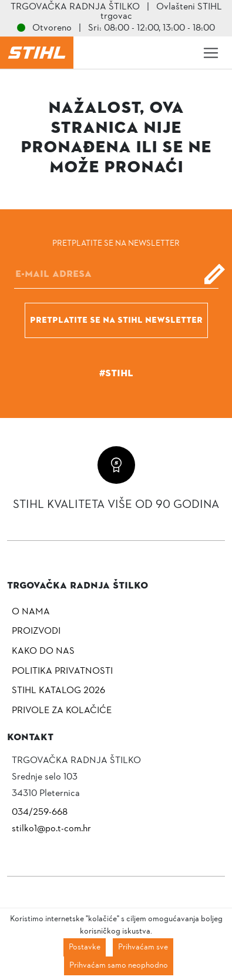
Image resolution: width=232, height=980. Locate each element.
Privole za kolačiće (62, 711)
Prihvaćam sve (143, 947)
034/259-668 (40, 812)
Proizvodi (36, 631)
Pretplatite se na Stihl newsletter (116, 320)
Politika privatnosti (62, 671)
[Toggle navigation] (211, 53)
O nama (31, 612)
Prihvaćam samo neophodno (119, 966)
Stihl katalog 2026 (58, 691)
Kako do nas (43, 651)
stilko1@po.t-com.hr (51, 829)
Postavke (85, 947)
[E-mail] (116, 274)
